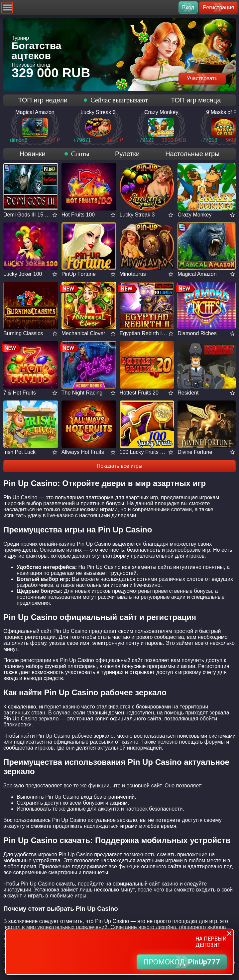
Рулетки (127, 154)
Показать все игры (120, 466)
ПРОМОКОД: (182, 962)
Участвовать (202, 78)
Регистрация (218, 7)
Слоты (80, 154)
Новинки (32, 154)
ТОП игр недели (43, 100)
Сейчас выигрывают (119, 100)
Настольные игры (192, 154)
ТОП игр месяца (196, 100)
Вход (188, 7)
